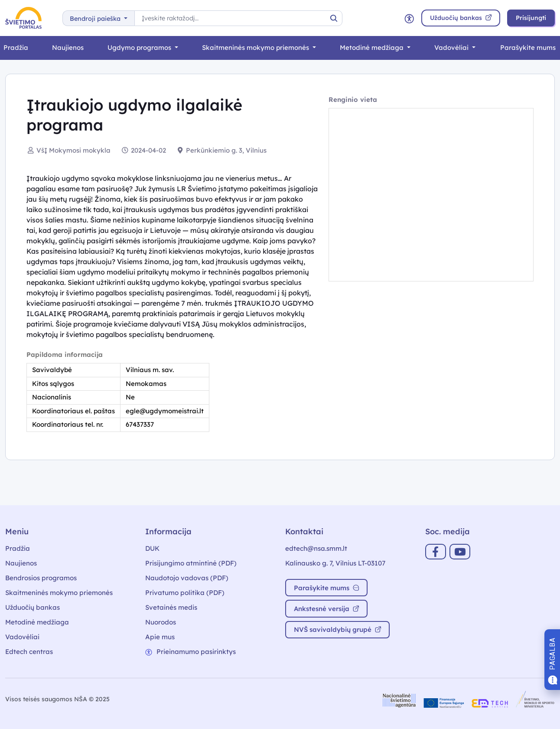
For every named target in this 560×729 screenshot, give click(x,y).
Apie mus (160, 637)
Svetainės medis (171, 607)
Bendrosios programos (41, 578)
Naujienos (68, 47)
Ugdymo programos (140, 47)
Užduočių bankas (33, 607)
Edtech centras (29, 652)
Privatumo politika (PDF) (185, 593)
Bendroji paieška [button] (96, 19)
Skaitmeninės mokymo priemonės (256, 47)
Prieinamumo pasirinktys (190, 652)
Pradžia (18, 548)
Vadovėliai (452, 47)
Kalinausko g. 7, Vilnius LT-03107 (335, 563)
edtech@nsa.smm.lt (316, 548)
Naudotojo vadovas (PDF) (187, 578)
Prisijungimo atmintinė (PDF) (191, 563)
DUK (152, 548)
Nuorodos (161, 622)
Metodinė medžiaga (373, 47)
